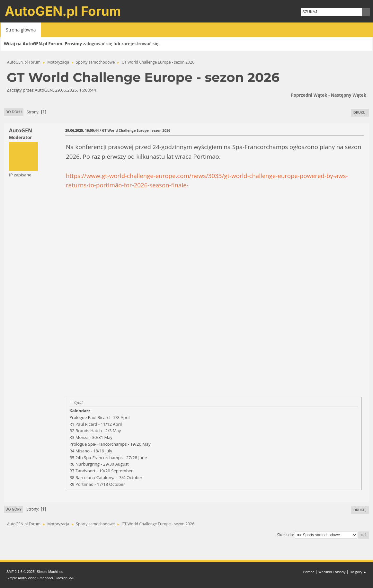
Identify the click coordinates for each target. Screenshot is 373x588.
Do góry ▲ (358, 572)
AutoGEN (21, 130)
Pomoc (309, 572)
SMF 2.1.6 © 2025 (21, 572)
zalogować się (98, 44)
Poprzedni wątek (309, 95)
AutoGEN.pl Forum (63, 11)
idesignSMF (66, 578)
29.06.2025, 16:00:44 (82, 130)
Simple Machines (50, 572)
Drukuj (360, 112)
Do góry (13, 509)
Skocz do (285, 535)
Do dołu (14, 112)
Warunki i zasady (332, 572)
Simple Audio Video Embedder (30, 578)
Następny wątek (349, 95)
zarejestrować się (140, 44)
